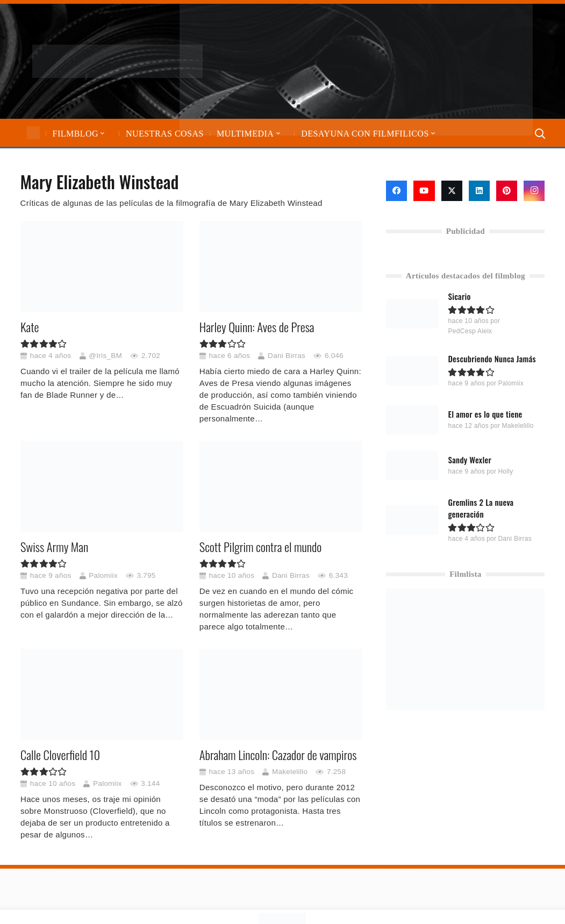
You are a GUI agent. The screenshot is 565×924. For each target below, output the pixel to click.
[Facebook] (396, 191)
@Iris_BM (105, 356)
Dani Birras (287, 356)
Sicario (460, 296)
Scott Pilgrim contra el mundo (260, 547)
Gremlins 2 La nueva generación (481, 508)
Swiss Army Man (54, 547)
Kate (30, 327)
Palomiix (103, 575)
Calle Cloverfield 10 (60, 755)
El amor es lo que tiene (485, 414)
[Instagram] (534, 191)
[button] (102, 134)
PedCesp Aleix (470, 331)
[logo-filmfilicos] (117, 61)
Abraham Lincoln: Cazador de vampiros (278, 755)
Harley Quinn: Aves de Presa (256, 327)
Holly (506, 471)
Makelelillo (289, 772)
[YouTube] (424, 191)
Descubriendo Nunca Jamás (492, 359)
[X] (452, 191)
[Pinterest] (507, 191)
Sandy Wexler (470, 460)
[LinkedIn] (479, 191)
